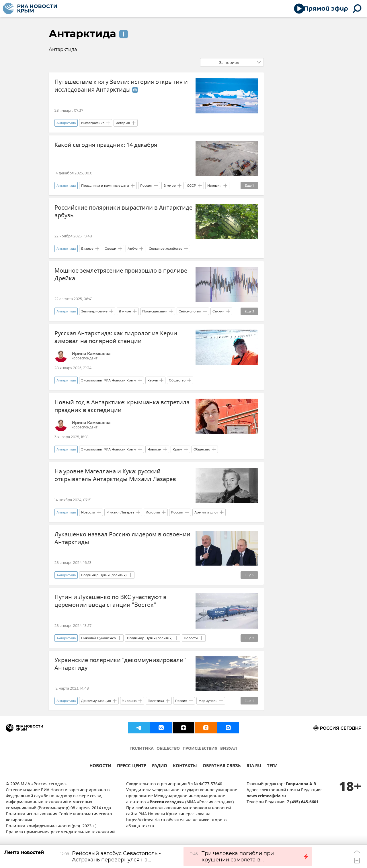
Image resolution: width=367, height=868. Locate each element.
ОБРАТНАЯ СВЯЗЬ (222, 766)
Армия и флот (206, 512)
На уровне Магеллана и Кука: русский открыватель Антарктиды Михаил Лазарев (115, 475)
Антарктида (82, 34)
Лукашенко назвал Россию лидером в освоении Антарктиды (122, 538)
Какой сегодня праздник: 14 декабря (106, 145)
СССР (192, 186)
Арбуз (133, 249)
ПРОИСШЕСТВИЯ (200, 749)
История (123, 123)
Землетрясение (94, 311)
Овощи (111, 249)
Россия (146, 186)
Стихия (218, 311)
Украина (129, 701)
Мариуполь (208, 701)
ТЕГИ (272, 766)
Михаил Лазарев (120, 512)
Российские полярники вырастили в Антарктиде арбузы (123, 212)
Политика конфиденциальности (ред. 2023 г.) (51, 826)
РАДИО (160, 766)
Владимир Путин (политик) (104, 575)
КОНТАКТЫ (185, 766)
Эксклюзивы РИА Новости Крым (109, 380)
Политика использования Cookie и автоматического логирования (59, 817)
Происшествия (155, 311)
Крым (177, 449)
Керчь (153, 380)
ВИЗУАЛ (229, 749)
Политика (156, 701)
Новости (154, 449)
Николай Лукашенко (98, 638)
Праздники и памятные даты (105, 186)
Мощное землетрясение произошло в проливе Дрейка (121, 275)
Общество (177, 380)
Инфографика (93, 123)
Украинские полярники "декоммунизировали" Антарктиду (120, 664)
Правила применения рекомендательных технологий (60, 832)
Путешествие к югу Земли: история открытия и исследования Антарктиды (121, 86)
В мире (170, 186)
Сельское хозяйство (166, 249)
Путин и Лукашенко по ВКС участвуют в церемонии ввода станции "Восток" (111, 601)
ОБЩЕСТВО (168, 749)
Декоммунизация (96, 701)
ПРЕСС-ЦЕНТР (132, 766)
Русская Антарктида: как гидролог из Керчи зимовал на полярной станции (116, 337)
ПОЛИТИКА (142, 749)
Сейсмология (190, 311)
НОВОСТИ (100, 766)
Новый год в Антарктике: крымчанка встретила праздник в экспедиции (122, 406)
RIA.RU (254, 766)
